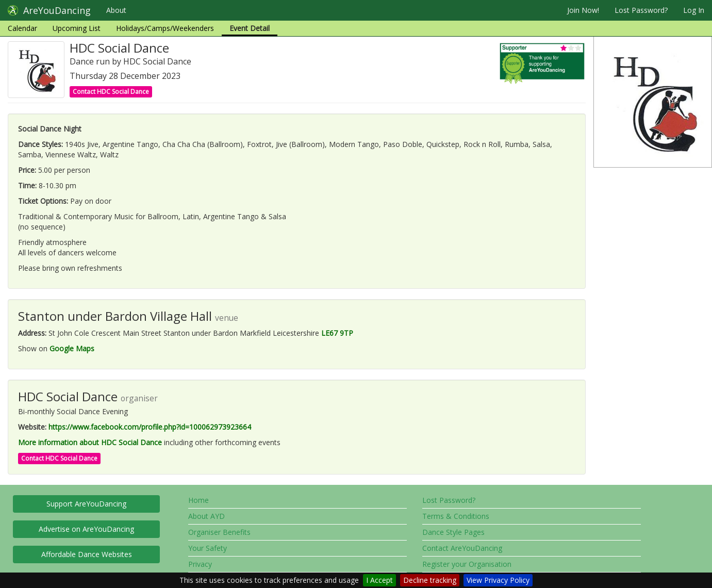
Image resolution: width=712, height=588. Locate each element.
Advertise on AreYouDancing (86, 529)
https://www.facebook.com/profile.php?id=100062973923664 (150, 427)
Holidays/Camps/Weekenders (165, 28)
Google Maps (72, 348)
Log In (694, 10)
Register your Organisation (467, 564)
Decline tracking (430, 580)
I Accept (379, 580)
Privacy (200, 564)
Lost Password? (641, 10)
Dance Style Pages (453, 532)
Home (198, 500)
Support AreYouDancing (86, 504)
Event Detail (250, 28)
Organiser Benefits (219, 532)
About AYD (206, 516)
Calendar (22, 28)
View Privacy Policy (498, 580)
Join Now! (583, 10)
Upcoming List (77, 28)
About (116, 10)
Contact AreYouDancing (462, 548)
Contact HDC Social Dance (111, 92)
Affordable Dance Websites (87, 554)
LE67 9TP (337, 333)
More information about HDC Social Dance (90, 442)
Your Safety (208, 548)
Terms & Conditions (456, 516)
